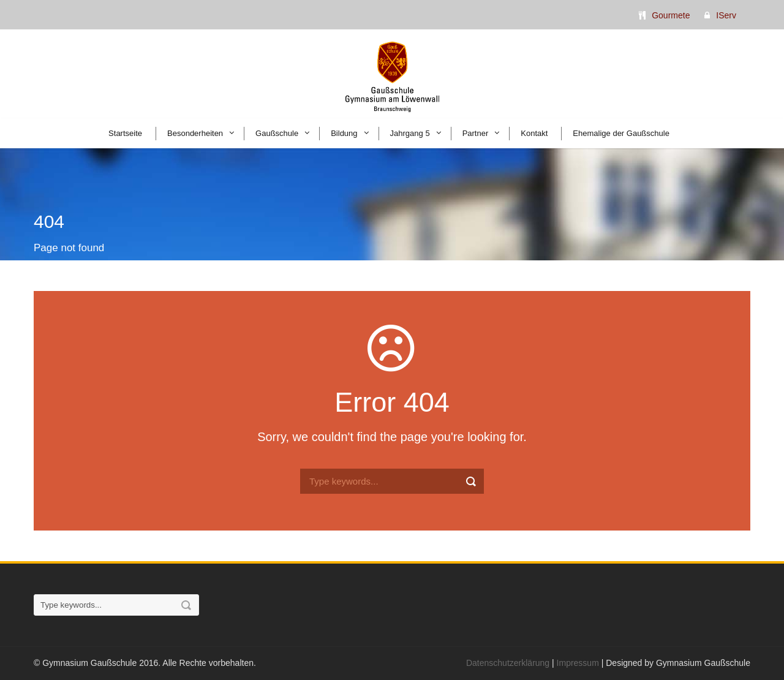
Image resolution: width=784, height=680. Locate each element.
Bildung (344, 133)
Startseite (125, 133)
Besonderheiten (195, 133)
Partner (476, 133)
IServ (726, 15)
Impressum (578, 663)
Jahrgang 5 (410, 133)
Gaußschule (277, 133)
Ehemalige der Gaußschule (621, 133)
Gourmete (671, 15)
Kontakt (534, 133)
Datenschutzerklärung (508, 663)
